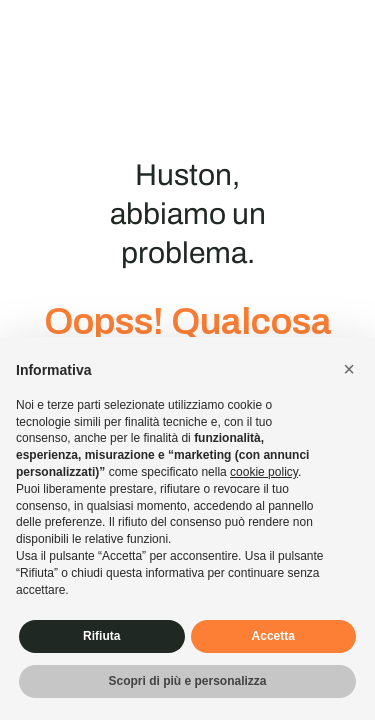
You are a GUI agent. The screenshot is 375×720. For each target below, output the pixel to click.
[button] (349, 369)
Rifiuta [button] (101, 636)
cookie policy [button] (264, 472)
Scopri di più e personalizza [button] (187, 681)
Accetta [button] (273, 636)
